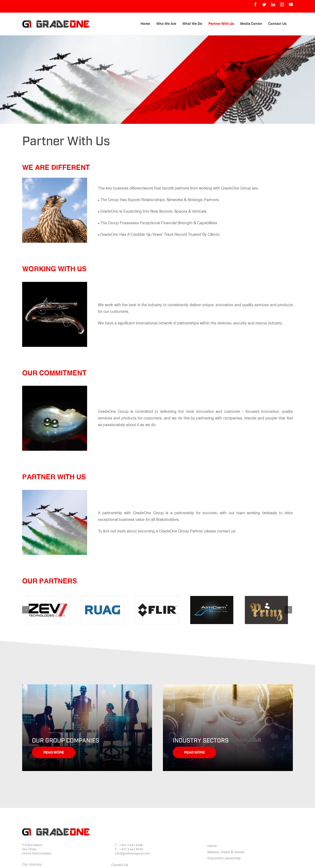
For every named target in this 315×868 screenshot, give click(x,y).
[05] (212, 610)
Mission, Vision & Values (226, 852)
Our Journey (32, 865)
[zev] (48, 610)
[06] (266, 610)
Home (212, 846)
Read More (54, 753)
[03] (102, 610)
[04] (157, 610)
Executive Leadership (224, 859)
